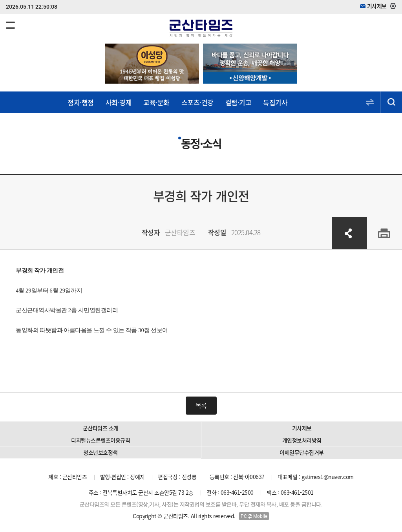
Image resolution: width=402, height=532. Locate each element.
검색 (391, 102)
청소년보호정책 (100, 452)
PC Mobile (254, 516)
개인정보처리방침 (302, 440)
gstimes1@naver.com (328, 477)
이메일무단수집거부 (302, 452)
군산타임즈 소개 (101, 428)
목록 (201, 405)
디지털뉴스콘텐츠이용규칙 (100, 440)
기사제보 (302, 428)
